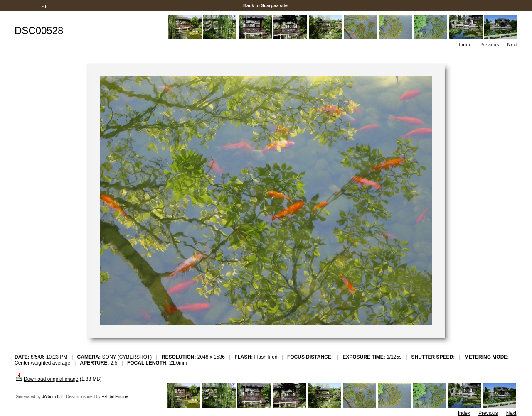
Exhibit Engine (115, 397)
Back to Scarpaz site (265, 5)
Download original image (46, 379)
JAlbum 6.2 (52, 397)
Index (465, 45)
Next (512, 45)
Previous (489, 45)
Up (45, 5)
